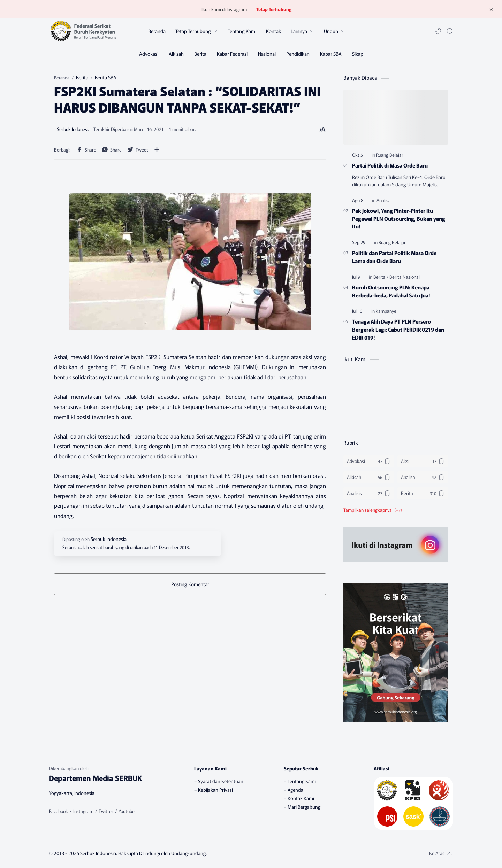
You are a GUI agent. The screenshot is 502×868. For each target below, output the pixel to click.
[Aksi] (423, 461)
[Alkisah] (176, 54)
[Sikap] (358, 54)
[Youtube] (127, 811)
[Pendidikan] (298, 54)
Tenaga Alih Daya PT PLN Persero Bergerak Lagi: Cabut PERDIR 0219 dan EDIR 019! (398, 329)
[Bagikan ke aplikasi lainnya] (157, 149)
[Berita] (200, 54)
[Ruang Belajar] (390, 155)
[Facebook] (58, 811)
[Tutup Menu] (491, 9)
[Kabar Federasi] (232, 54)
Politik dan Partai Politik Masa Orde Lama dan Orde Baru (394, 257)
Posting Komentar (190, 584)
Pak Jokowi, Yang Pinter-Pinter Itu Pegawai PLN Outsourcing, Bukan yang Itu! (399, 218)
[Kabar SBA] (331, 54)
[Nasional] (267, 54)
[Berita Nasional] (405, 277)
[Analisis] (369, 493)
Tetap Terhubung (274, 9)
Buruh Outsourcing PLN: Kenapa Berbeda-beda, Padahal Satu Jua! (391, 291)
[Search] (450, 31)
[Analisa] (384, 200)
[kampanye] (386, 311)
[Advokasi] (149, 54)
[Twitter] (106, 811)
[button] (438, 31)
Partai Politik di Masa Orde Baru (390, 165)
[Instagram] (83, 811)
